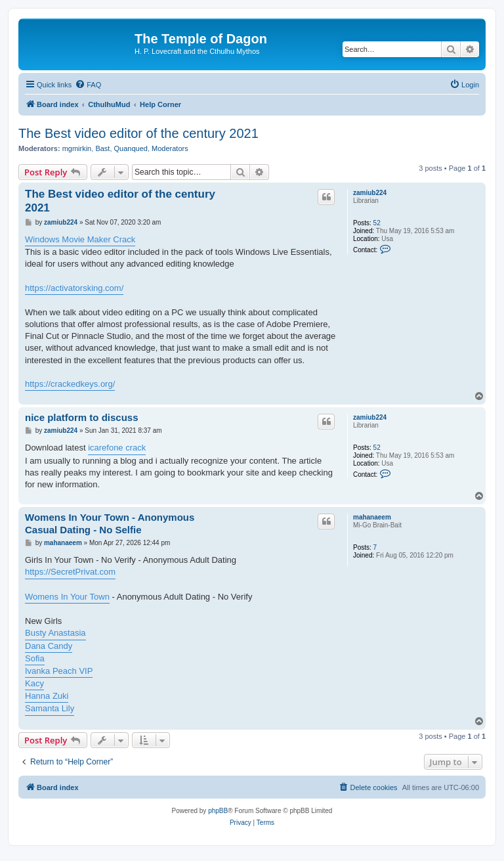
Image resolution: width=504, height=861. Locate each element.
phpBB (218, 811)
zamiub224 (370, 193)
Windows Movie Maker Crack (80, 239)
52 (377, 223)
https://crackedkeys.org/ (70, 384)
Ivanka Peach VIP (59, 671)
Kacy (34, 683)
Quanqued (131, 148)
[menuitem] (88, 85)
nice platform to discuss (82, 417)
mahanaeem (372, 517)
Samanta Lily (50, 708)
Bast (102, 148)
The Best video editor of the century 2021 (138, 133)
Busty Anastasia (55, 633)
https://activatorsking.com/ (74, 288)
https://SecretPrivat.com (70, 572)
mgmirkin (77, 148)
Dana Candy (49, 646)
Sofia (35, 658)
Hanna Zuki (47, 696)
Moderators (170, 148)
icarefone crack (117, 448)
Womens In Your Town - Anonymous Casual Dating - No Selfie (110, 523)
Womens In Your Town (67, 597)
